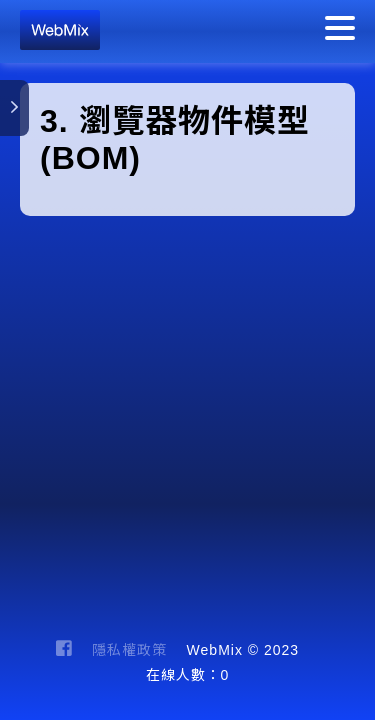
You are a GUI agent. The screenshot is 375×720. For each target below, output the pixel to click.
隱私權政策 (129, 650)
